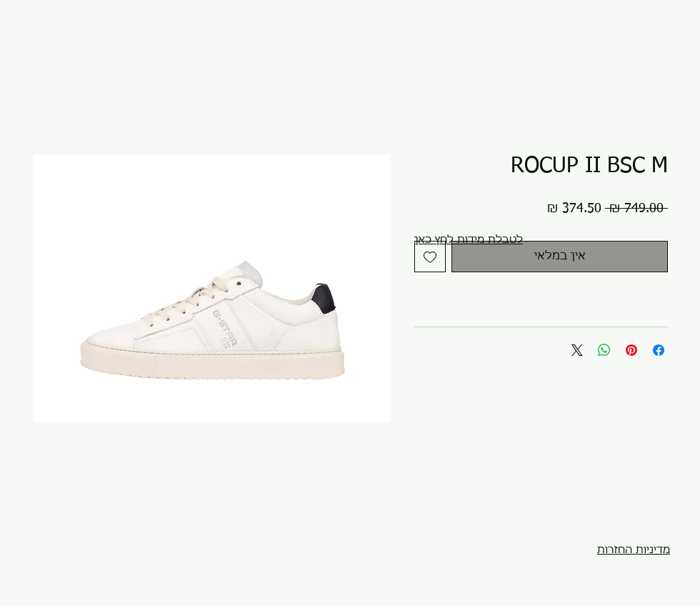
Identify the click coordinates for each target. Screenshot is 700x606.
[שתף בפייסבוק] (659, 350)
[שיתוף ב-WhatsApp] (604, 350)
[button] (469, 240)
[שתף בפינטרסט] (631, 350)
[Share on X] (577, 350)
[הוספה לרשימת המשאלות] (430, 257)
